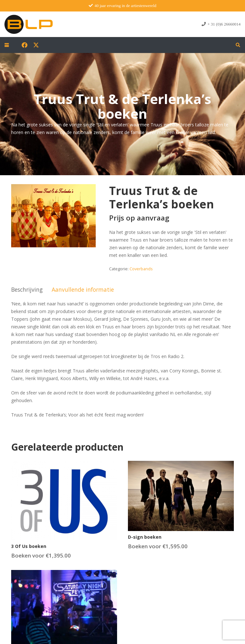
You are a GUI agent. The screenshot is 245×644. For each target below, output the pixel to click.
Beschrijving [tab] (27, 289)
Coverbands (141, 269)
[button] (7, 45)
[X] (36, 45)
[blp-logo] (29, 24)
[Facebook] (25, 45)
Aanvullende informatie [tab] (83, 289)
